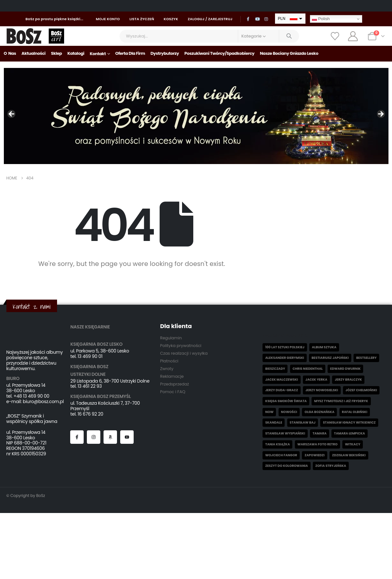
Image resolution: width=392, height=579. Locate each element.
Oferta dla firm (130, 53)
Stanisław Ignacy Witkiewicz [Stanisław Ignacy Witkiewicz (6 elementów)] (349, 422)
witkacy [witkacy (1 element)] (353, 444)
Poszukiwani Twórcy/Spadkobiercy (219, 53)
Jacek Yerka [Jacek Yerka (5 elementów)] (316, 380)
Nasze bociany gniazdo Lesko (289, 53)
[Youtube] (257, 19)
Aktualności (33, 53)
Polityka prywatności (181, 346)
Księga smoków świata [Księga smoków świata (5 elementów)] (286, 401)
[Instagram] (266, 19)
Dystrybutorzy (165, 53)
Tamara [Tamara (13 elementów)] (320, 433)
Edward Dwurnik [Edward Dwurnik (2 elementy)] (345, 369)
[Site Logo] (24, 36)
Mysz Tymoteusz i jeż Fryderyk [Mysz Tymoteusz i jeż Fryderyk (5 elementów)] (341, 401)
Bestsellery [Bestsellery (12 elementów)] (366, 358)
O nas (10, 53)
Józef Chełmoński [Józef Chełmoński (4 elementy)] (361, 390)
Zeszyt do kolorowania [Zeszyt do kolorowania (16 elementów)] (286, 466)
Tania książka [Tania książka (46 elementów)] (277, 444)
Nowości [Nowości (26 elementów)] (289, 412)
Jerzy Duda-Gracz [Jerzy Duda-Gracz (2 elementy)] (281, 390)
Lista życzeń (142, 19)
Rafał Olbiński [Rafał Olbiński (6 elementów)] (355, 412)
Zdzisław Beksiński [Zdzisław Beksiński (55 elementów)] (349, 455)
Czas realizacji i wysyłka (184, 353)
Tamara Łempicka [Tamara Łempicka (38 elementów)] (349, 433)
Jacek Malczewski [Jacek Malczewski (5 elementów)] (281, 380)
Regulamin (171, 338)
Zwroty (167, 369)
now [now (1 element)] (269, 412)
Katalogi (76, 53)
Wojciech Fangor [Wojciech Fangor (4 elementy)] (281, 455)
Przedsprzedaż (174, 384)
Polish (321, 19)
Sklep (56, 53)
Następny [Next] (380, 114)
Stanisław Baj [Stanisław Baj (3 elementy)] (303, 422)
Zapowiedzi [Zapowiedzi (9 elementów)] (315, 455)
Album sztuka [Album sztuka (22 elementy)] (324, 347)
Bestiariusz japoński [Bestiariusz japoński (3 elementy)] (330, 358)
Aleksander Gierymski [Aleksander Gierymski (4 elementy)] (284, 358)
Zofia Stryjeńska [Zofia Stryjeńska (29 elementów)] (331, 466)
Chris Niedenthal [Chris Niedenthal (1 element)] (308, 369)
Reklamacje (172, 376)
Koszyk (171, 19)
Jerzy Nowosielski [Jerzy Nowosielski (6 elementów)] (322, 390)
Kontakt (98, 54)
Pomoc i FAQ (173, 392)
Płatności (169, 361)
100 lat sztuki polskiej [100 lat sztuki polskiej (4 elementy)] (285, 347)
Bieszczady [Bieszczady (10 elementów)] (275, 369)
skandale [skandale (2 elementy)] (274, 422)
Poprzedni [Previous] (12, 114)
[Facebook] (248, 19)
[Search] (289, 36)
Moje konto (108, 19)
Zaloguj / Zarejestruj (210, 19)
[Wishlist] (335, 36)
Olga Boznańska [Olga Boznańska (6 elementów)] (319, 412)
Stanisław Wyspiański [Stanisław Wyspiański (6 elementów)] (285, 433)
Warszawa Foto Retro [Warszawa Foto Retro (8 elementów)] (317, 444)
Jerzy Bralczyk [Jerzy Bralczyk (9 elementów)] (348, 380)
